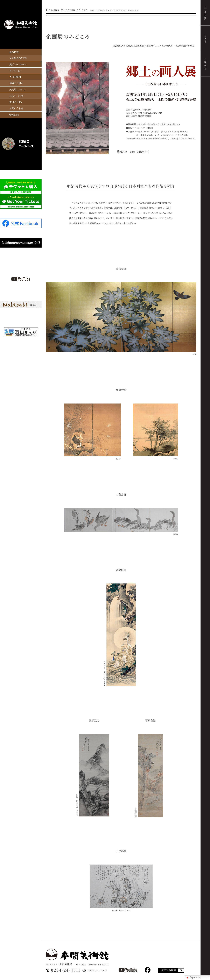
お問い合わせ (16, 108)
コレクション (15, 70)
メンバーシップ (16, 95)
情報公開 (14, 114)
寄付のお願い (16, 101)
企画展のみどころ (18, 57)
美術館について (17, 89)
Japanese (193, 978)
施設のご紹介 (16, 82)
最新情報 (14, 51)
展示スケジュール (18, 64)
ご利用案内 (15, 76)
